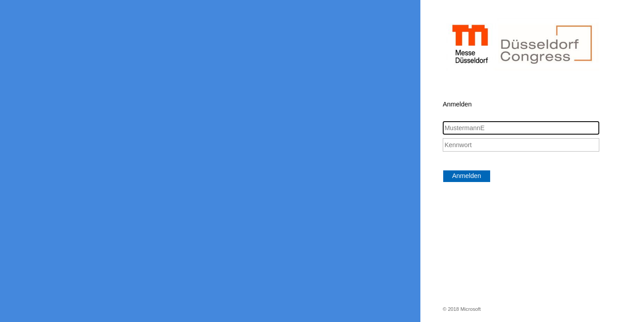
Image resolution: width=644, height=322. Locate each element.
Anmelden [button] (467, 176)
